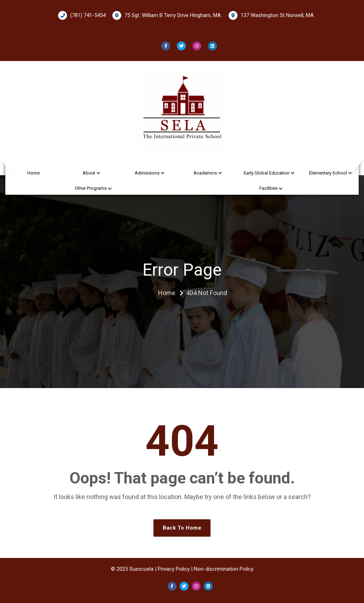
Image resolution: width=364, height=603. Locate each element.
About (89, 173)
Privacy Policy (174, 569)
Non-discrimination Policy (224, 569)
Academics (205, 173)
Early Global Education (267, 173)
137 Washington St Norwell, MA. (272, 15)
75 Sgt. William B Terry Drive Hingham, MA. (167, 15)
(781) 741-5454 (82, 15)
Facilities (268, 188)
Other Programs (91, 188)
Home (33, 173)
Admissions (147, 173)
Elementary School (328, 173)
